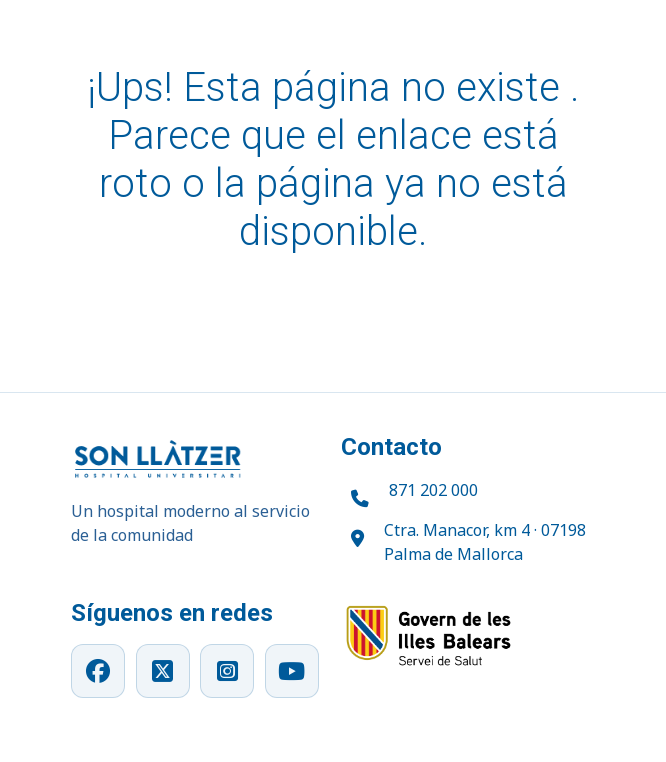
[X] (163, 671)
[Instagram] (227, 671)
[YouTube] (292, 671)
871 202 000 (433, 490)
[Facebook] (98, 671)
